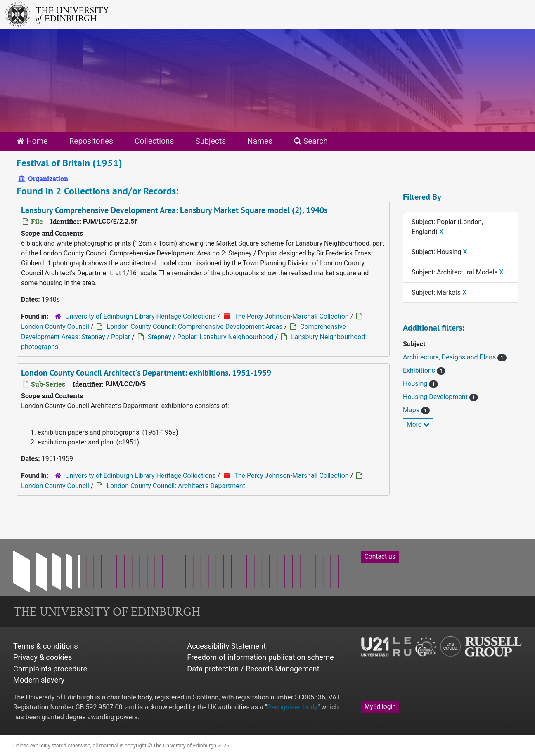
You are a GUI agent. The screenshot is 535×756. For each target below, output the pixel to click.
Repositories (91, 141)
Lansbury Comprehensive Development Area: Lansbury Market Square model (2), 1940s (174, 210)
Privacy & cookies (43, 657)
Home (32, 141)
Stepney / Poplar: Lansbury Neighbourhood (211, 337)
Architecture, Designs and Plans (450, 357)
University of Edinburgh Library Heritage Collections (140, 316)
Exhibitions (420, 370)
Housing (416, 384)
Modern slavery (39, 680)
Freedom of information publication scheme (260, 657)
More (418, 425)
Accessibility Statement (226, 646)
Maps (412, 410)
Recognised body (292, 707)
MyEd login (380, 707)
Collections (154, 141)
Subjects (211, 141)
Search (311, 141)
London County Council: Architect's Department (176, 486)
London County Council (55, 327)
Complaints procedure (50, 669)
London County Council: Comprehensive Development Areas (194, 327)
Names (260, 141)
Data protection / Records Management (253, 669)
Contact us (380, 557)
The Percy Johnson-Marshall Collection (291, 316)
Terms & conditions (46, 646)
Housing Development (436, 397)
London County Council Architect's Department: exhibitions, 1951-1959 (146, 373)
